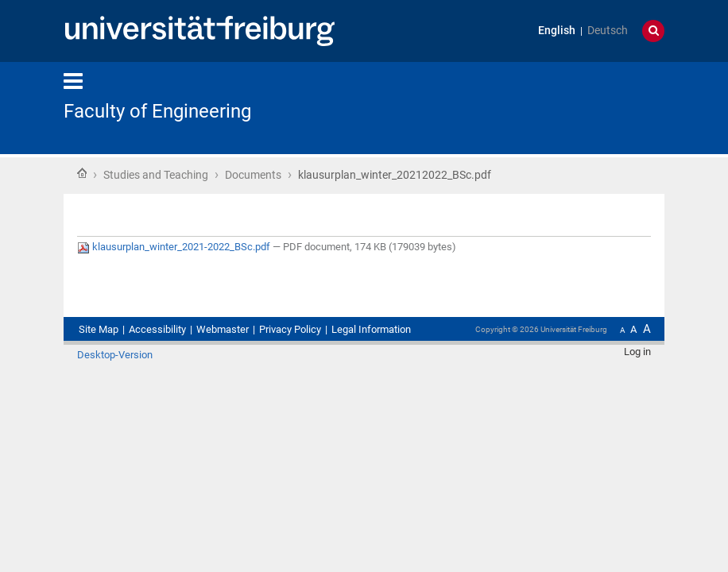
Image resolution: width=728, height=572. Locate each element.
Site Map (99, 329)
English (557, 31)
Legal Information (371, 329)
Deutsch (608, 31)
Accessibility (157, 329)
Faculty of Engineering (157, 111)
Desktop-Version (115, 355)
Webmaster (223, 329)
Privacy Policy (290, 329)
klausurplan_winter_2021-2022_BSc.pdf (175, 247)
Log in (637, 352)
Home (82, 173)
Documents (253, 175)
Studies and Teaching (156, 175)
